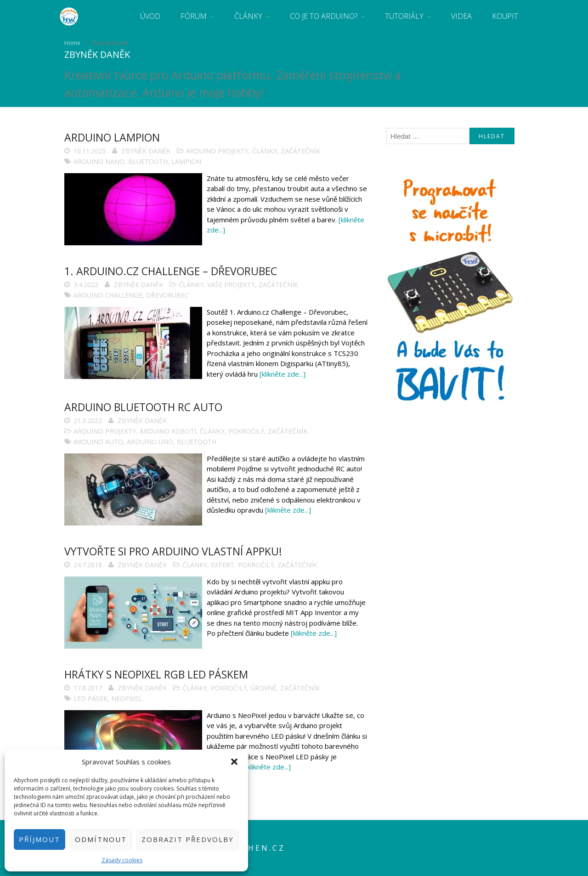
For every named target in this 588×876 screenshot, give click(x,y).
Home (72, 43)
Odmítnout (101, 839)
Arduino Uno (150, 442)
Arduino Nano (99, 161)
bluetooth (148, 161)
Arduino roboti (168, 431)
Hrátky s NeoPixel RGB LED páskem (156, 674)
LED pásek (90, 698)
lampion (186, 161)
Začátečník (300, 151)
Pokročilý (246, 431)
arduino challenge (108, 295)
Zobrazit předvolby (188, 839)
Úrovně (263, 688)
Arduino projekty (217, 151)
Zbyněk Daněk (146, 151)
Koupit (505, 16)
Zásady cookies (122, 860)
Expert (223, 565)
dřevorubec (167, 295)
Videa (461, 16)
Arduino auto (98, 442)
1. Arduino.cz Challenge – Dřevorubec (171, 271)
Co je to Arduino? (324, 16)
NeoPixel (127, 698)
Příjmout (40, 839)
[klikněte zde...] (283, 374)
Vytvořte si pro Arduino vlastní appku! (173, 551)
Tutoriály (404, 16)
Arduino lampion (112, 137)
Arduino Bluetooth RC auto (143, 407)
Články (248, 16)
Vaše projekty (231, 285)
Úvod (150, 16)
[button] (234, 762)
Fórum (194, 16)
